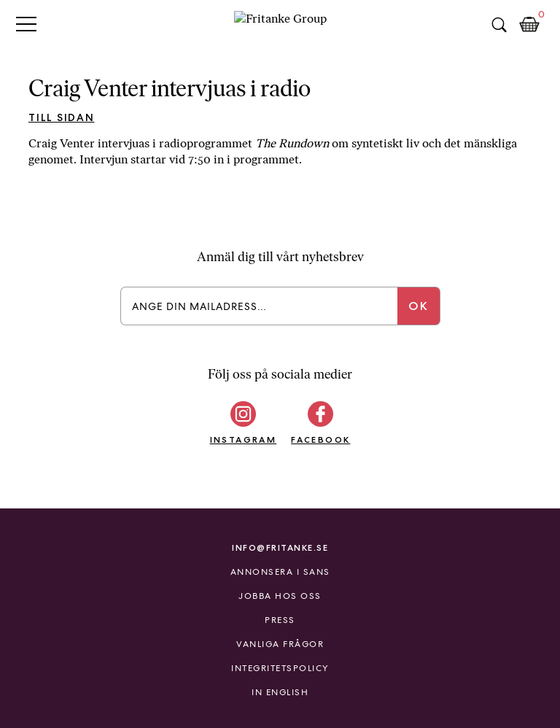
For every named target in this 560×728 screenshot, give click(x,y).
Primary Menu (26, 24)
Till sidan (62, 117)
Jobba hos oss (280, 596)
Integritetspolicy (280, 668)
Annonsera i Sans (280, 572)
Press (280, 620)
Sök (499, 25)
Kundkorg (529, 25)
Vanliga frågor (280, 644)
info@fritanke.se (280, 547)
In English (280, 692)
